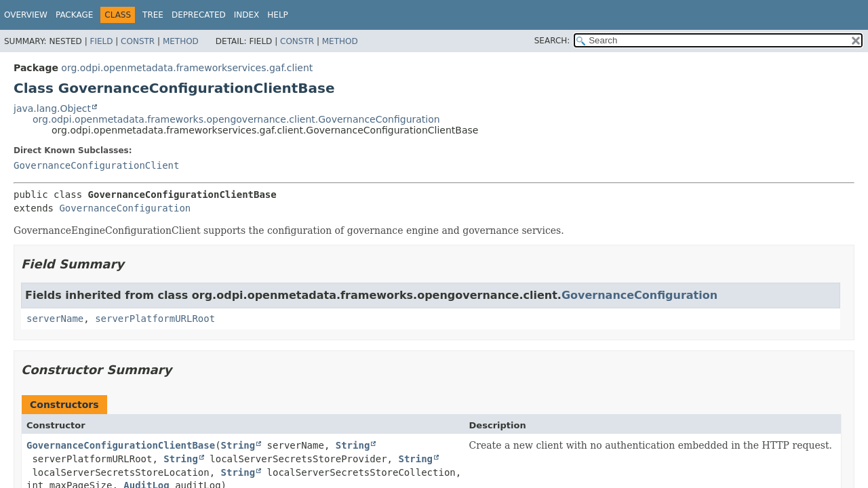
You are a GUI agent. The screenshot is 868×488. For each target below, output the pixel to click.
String (238, 445)
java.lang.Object (52, 108)
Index (247, 15)
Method (181, 41)
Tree (153, 15)
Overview (26, 15)
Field (101, 41)
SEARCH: (552, 41)
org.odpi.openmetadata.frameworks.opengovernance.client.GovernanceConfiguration (236, 119)
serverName (55, 319)
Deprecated (199, 15)
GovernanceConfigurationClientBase (121, 445)
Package (74, 15)
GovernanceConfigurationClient (96, 165)
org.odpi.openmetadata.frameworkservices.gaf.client (187, 68)
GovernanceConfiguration (125, 208)
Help (278, 15)
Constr (138, 41)
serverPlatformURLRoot (155, 319)
